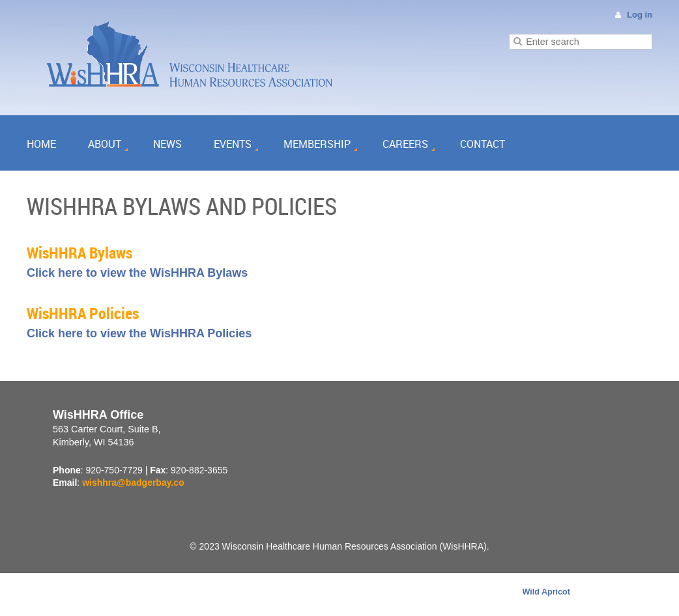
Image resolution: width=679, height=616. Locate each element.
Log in (640, 15)
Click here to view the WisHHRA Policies (139, 333)
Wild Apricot (546, 592)
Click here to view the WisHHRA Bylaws (137, 273)
